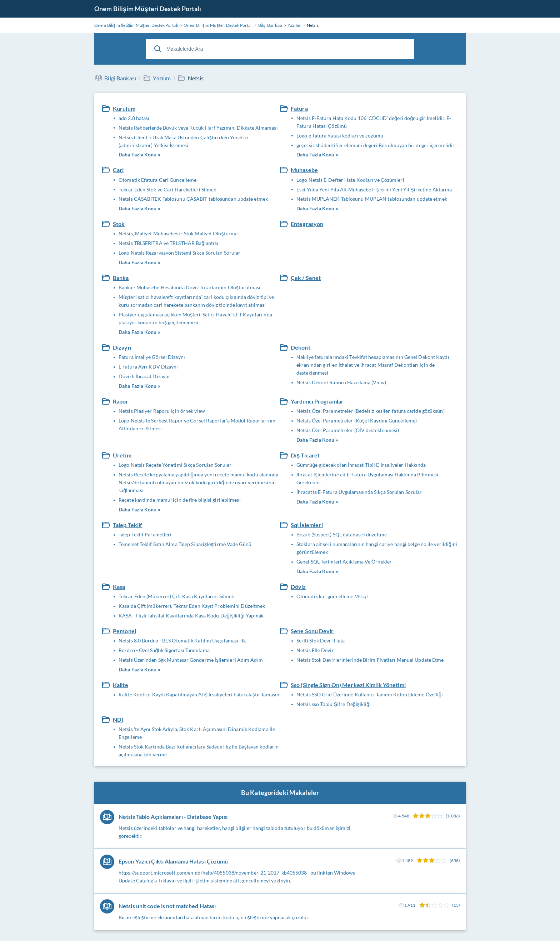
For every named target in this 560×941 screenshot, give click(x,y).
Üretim (122, 455)
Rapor (121, 401)
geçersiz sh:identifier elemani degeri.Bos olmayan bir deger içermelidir (376, 145)
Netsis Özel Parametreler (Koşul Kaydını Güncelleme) (357, 421)
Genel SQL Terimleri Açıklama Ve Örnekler (344, 562)
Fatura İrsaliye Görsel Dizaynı (152, 357)
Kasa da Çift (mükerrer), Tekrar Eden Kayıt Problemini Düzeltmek (192, 606)
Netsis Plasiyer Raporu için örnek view (162, 411)
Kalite (121, 685)
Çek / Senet (306, 278)
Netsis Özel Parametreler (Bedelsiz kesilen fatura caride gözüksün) (371, 411)
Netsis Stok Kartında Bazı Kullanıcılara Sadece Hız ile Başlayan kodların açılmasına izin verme (199, 750)
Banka (121, 278)
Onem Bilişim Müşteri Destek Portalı (148, 9)
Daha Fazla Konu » (139, 154)
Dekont (301, 347)
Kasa (119, 587)
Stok (119, 224)
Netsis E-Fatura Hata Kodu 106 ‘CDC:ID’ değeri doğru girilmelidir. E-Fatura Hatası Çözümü (374, 122)
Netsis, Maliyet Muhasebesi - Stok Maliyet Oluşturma (178, 233)
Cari (118, 170)
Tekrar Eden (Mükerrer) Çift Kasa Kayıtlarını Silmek (176, 596)
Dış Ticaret (305, 455)
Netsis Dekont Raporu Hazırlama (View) (341, 382)
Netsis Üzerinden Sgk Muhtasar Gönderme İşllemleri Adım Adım (191, 660)
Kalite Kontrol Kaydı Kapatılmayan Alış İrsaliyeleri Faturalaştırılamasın (199, 694)
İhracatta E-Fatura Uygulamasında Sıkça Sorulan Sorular (359, 492)
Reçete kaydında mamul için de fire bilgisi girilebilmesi (180, 500)
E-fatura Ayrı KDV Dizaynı (148, 367)
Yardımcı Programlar (317, 401)
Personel (124, 631)
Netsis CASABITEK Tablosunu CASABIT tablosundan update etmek (193, 199)
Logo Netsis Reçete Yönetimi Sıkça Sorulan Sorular (175, 465)
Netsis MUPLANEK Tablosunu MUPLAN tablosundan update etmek (372, 199)
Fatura (299, 108)
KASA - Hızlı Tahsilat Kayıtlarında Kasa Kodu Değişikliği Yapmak (191, 615)
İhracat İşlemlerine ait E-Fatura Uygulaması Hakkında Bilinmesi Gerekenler (367, 478)
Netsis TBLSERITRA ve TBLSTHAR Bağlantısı (168, 243)
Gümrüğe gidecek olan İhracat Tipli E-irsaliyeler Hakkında (361, 465)
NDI (118, 719)
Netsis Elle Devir (315, 650)
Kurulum (124, 108)
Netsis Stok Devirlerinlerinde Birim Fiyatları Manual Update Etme (370, 660)
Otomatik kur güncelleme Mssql (332, 596)
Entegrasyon (307, 224)
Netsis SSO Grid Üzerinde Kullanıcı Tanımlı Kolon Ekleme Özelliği (370, 694)
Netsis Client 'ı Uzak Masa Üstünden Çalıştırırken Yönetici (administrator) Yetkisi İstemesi (184, 141)
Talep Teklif (127, 525)
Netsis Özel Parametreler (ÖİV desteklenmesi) (348, 430)
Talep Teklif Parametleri (145, 534)
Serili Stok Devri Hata (321, 640)
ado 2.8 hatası (134, 118)
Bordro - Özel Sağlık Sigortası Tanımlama (164, 650)
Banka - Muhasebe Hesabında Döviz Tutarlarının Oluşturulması (189, 287)
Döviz (298, 587)
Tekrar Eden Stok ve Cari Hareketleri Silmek (167, 189)
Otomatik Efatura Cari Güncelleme (157, 180)
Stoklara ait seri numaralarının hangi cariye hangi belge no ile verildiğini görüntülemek (377, 548)
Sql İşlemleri (307, 525)
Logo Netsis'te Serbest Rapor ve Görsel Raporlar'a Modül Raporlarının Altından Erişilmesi (197, 424)
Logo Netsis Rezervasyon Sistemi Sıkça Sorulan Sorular (179, 253)
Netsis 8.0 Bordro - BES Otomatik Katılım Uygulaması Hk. (183, 640)
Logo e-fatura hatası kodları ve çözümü (340, 136)
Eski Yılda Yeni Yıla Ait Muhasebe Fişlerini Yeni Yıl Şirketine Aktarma (374, 189)
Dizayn (122, 347)
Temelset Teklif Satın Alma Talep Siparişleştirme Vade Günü (185, 544)
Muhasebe (304, 170)
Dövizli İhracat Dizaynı (144, 376)
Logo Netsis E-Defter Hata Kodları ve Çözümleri (350, 180)
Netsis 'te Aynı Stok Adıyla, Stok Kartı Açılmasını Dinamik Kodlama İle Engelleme (197, 733)
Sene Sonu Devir (312, 631)
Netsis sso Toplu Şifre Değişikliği (334, 704)
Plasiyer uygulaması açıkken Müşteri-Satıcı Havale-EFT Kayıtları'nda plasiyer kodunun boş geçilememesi (195, 318)
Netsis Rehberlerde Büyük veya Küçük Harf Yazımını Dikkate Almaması (198, 128)
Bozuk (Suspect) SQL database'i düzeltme (342, 534)
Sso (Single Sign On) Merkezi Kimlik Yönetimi (348, 685)
